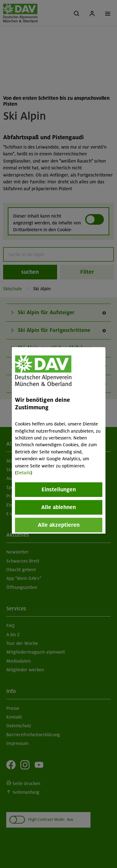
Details (24, 473)
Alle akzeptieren (59, 525)
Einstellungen (59, 489)
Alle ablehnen (58, 507)
